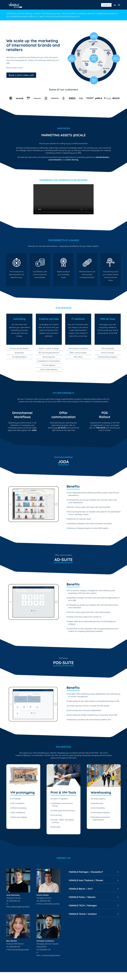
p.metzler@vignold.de (51, 904)
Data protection (64, 976)
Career (75, 976)
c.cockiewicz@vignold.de (50, 955)
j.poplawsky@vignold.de (20, 907)
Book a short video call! (21, 75)
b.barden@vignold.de (20, 950)
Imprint (52, 976)
